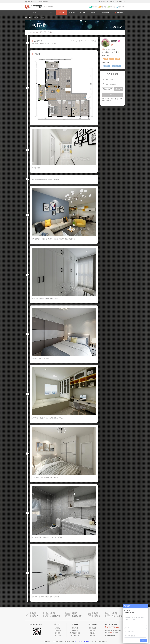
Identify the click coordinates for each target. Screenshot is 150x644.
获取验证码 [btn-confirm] (118, 89)
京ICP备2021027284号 (82, 642)
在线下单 (93, 13)
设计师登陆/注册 (103, 2)
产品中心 (35, 13)
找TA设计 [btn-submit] (112, 95)
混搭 (37, 17)
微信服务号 (45, 2)
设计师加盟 (92, 628)
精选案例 (61, 13)
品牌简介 (58, 631)
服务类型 (105, 63)
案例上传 (92, 631)
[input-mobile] (113, 84)
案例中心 (31, 17)
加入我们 (58, 636)
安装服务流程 (75, 636)
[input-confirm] (107, 89)
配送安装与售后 (75, 633)
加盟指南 (92, 636)
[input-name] (113, 79)
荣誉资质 (58, 633)
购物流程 (75, 631)
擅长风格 (105, 55)
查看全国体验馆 (110, 636)
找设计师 (72, 13)
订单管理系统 (104, 13)
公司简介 (58, 628)
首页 (51, 13)
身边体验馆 (120, 13)
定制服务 (75, 628)
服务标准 (92, 633)
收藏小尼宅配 (32, 2)
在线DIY (82, 13)
